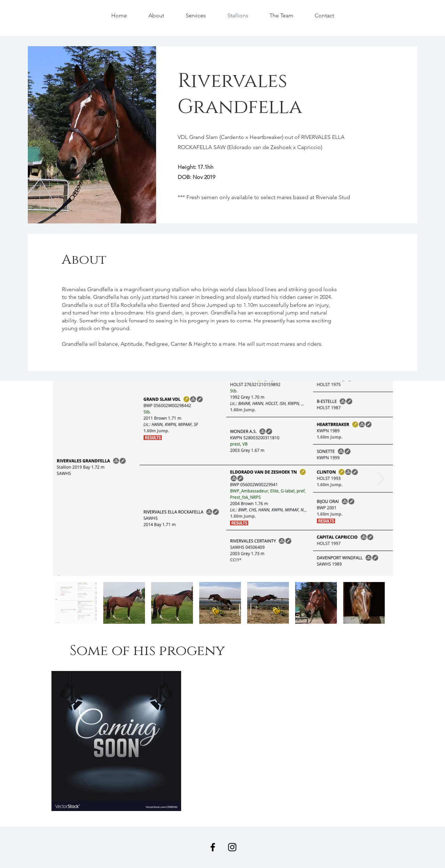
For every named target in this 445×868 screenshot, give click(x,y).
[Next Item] (381, 478)
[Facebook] (213, 847)
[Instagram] (232, 847)
